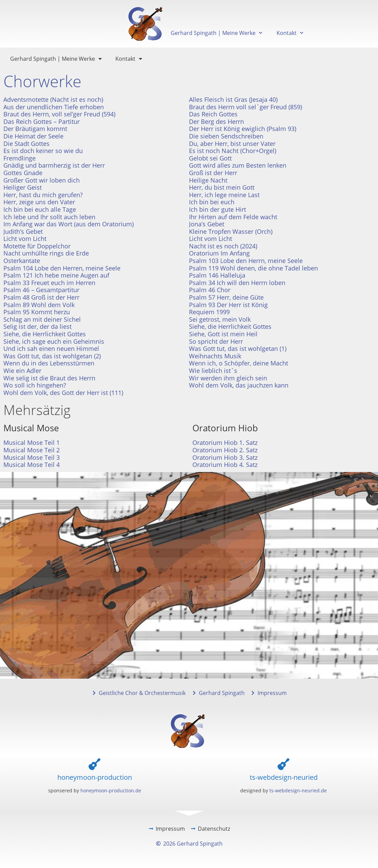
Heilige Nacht (208, 180)
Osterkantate (22, 261)
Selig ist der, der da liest (37, 326)
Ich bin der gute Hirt (218, 209)
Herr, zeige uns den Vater (39, 202)
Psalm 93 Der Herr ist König (228, 305)
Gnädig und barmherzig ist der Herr (54, 165)
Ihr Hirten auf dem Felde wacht (233, 217)
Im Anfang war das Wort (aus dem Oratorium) (69, 224)
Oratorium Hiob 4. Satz (225, 465)
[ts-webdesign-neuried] (283, 764)
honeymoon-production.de (111, 790)
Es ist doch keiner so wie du (43, 151)
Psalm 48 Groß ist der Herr (41, 297)
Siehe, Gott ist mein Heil (223, 334)
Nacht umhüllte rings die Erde (46, 253)
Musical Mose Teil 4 (32, 465)
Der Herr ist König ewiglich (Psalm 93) (243, 129)
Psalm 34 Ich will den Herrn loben (237, 283)
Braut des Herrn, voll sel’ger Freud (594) (59, 114)
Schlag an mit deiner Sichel (42, 319)
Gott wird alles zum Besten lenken (238, 165)
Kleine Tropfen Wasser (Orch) (231, 231)
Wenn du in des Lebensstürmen (49, 363)
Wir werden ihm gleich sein (228, 378)
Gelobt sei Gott (210, 158)
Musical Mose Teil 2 (32, 450)
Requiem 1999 (209, 312)
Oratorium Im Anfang (219, 253)
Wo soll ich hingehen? (35, 385)
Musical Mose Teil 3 (32, 457)
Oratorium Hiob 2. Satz (225, 450)
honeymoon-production (95, 777)
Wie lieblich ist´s (213, 371)
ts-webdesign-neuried (284, 777)
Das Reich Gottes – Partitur (42, 121)
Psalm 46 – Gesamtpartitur (41, 290)
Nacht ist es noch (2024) (223, 246)
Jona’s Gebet (207, 224)
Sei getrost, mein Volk (220, 319)
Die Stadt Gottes (26, 144)
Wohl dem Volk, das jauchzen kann (239, 385)
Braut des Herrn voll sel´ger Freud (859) (245, 107)
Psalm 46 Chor (210, 290)
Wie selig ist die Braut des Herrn (49, 378)
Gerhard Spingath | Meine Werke (216, 33)
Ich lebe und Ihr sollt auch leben (49, 217)
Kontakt (290, 33)
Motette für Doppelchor (37, 246)
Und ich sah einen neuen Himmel (51, 348)
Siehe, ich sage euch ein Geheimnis (54, 341)
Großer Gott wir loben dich (42, 180)
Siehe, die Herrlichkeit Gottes (230, 326)
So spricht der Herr (216, 341)
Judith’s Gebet (23, 231)
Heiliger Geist (23, 187)
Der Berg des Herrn (216, 121)
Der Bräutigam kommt (35, 129)
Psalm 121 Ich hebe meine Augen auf (56, 275)
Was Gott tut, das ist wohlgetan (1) (238, 348)
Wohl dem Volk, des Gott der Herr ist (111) (63, 393)
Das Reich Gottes (213, 114)
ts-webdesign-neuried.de (298, 790)
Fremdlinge (20, 158)
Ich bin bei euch (212, 202)
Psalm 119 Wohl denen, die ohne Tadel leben (253, 268)
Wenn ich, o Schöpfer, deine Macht (239, 363)
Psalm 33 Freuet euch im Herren (49, 283)
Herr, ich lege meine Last (224, 195)
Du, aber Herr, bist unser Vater (232, 144)
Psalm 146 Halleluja (217, 275)
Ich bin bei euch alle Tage (40, 209)
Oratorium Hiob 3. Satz (225, 457)
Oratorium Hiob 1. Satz (225, 442)
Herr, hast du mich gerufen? (43, 195)
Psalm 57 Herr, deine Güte (226, 297)
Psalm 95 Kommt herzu (37, 312)
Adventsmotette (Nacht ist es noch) (53, 99)
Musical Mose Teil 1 (32, 442)
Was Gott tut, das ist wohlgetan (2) (52, 356)
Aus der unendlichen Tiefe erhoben (54, 107)
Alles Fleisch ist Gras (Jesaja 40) (233, 99)
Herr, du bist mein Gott (222, 187)
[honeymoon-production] (94, 764)
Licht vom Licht (25, 239)
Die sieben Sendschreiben (226, 136)
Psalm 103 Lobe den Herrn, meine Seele (246, 261)
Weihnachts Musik (215, 356)
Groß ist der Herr (213, 173)
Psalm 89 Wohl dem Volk (39, 305)
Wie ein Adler (22, 371)
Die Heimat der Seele (33, 136)
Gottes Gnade (23, 173)
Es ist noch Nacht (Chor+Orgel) (233, 151)
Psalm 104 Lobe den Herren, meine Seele (62, 268)
